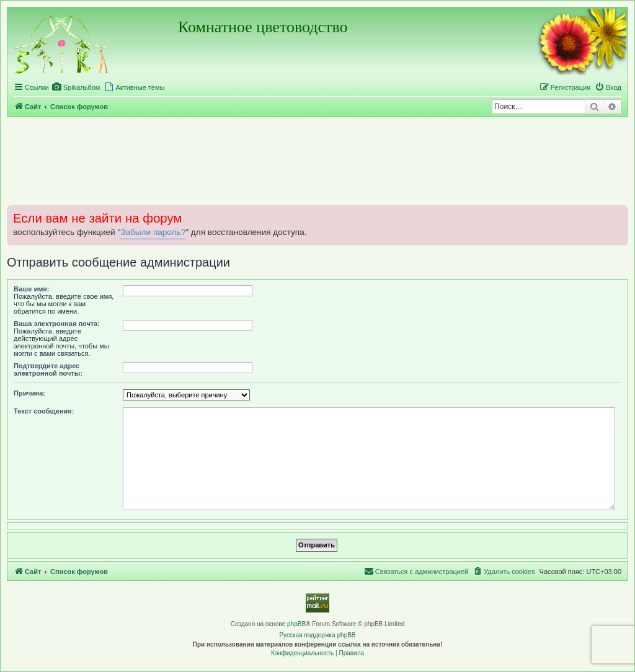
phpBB (296, 624)
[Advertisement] (317, 161)
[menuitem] (76, 87)
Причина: (29, 393)
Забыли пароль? (153, 232)
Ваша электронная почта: (57, 324)
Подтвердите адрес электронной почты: (48, 369)
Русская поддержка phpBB (317, 635)
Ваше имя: (31, 289)
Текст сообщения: (44, 411)
